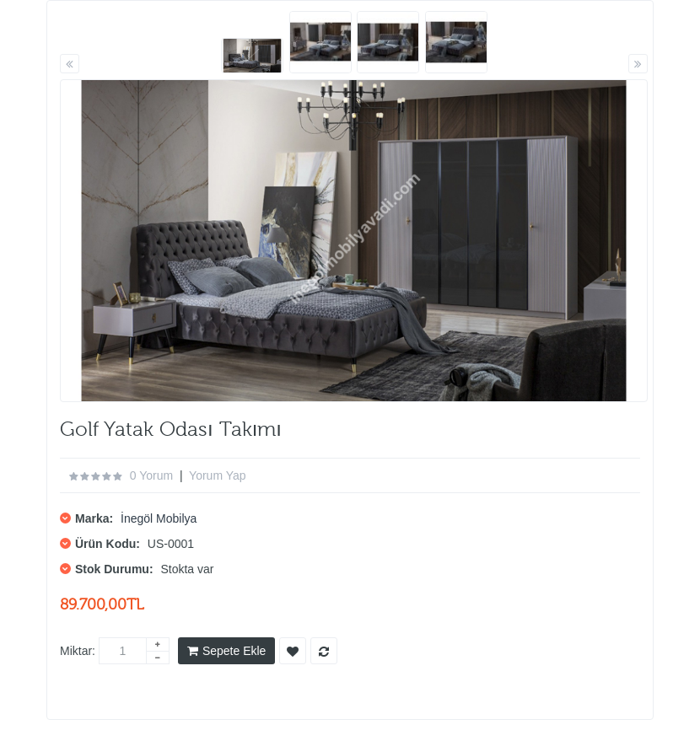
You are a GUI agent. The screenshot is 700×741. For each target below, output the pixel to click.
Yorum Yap (217, 475)
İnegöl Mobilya (159, 518)
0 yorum (151, 475)
